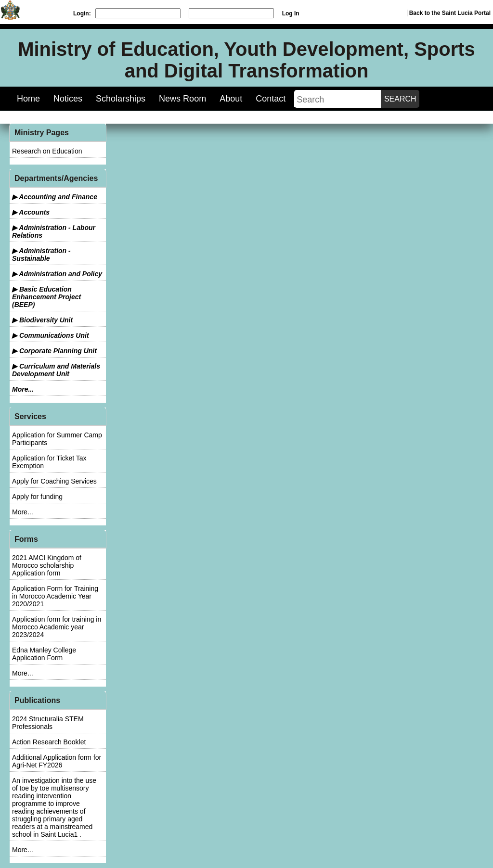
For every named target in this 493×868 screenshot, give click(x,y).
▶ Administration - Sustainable (41, 255)
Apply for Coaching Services (54, 481)
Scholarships (121, 99)
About (231, 99)
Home (28, 99)
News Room (182, 99)
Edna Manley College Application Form (44, 654)
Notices (68, 99)
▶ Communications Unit (51, 335)
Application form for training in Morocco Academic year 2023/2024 (57, 627)
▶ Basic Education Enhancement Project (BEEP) (46, 297)
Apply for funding (37, 497)
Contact (271, 99)
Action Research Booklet (49, 742)
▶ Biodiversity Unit (42, 320)
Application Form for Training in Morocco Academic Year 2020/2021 (55, 596)
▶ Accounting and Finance (55, 197)
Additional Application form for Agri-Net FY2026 (57, 761)
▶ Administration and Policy (57, 274)
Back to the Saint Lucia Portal (450, 13)
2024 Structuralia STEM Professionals (48, 723)
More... (23, 389)
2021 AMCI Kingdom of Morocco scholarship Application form (47, 565)
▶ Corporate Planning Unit (54, 351)
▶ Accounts (31, 212)
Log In (291, 13)
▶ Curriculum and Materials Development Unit (56, 370)
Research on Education (47, 151)
